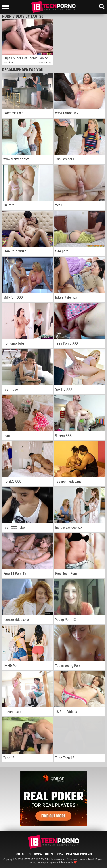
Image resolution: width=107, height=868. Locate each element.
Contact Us (23, 854)
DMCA (38, 854)
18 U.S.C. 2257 (54, 854)
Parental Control (79, 854)
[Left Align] (7, 7)
